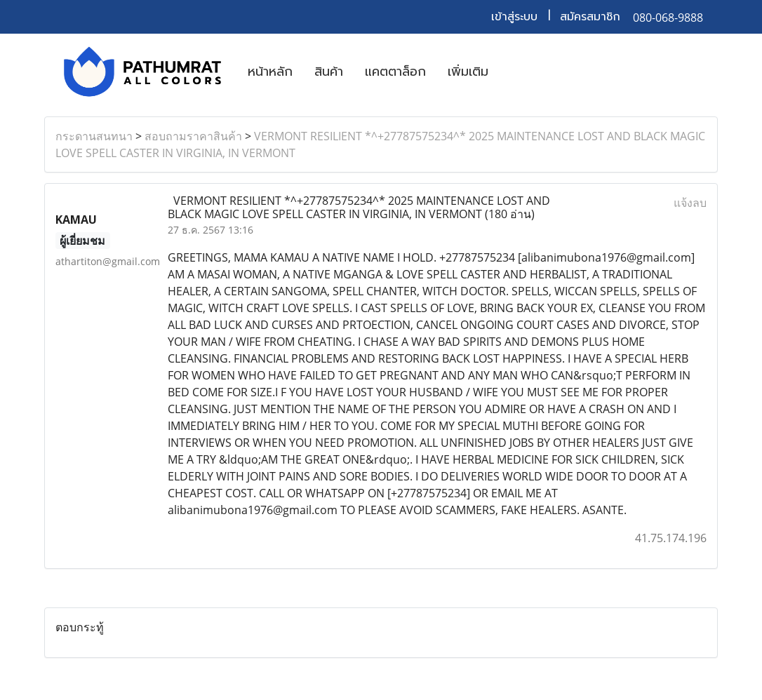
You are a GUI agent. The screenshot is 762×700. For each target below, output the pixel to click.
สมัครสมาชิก (590, 17)
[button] (512, 72)
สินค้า (329, 72)
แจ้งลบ (690, 203)
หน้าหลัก (270, 72)
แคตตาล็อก (395, 72)
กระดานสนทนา (94, 136)
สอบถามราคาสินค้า (193, 136)
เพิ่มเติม (468, 72)
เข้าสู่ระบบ (514, 17)
